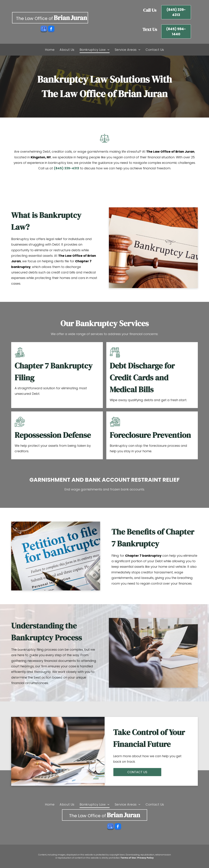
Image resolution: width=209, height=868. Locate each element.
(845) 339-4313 (66, 168)
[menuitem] (50, 50)
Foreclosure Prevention (150, 435)
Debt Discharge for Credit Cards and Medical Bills (142, 377)
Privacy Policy (146, 858)
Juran (79, 18)
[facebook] (51, 29)
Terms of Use (128, 858)
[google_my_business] (44, 29)
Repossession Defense (53, 435)
